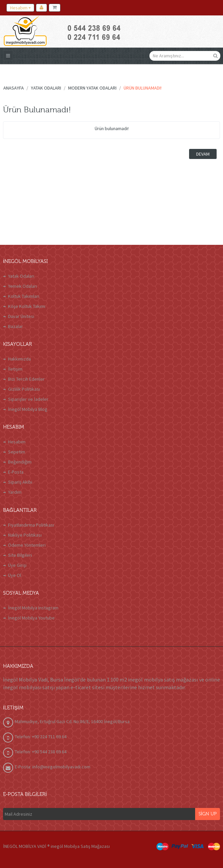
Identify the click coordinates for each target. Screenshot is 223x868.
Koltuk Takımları (24, 296)
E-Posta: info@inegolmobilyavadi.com (53, 767)
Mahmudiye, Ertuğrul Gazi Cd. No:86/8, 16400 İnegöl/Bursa (72, 721)
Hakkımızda (19, 359)
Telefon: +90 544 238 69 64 (41, 752)
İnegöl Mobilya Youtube (31, 618)
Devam (203, 154)
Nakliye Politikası (25, 535)
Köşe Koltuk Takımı (27, 306)
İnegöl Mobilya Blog (28, 409)
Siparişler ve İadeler (28, 399)
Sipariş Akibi (20, 482)
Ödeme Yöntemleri (27, 545)
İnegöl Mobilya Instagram (33, 608)
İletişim (15, 369)
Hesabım (17, 442)
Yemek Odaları (23, 286)
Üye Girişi (17, 565)
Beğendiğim (20, 462)
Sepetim (17, 452)
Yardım (15, 492)
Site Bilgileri (20, 555)
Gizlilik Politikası (24, 389)
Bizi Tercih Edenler (26, 379)
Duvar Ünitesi (21, 316)
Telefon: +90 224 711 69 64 (41, 737)
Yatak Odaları (21, 276)
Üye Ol (15, 575)
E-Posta (16, 472)
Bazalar (15, 326)
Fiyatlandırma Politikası (31, 525)
